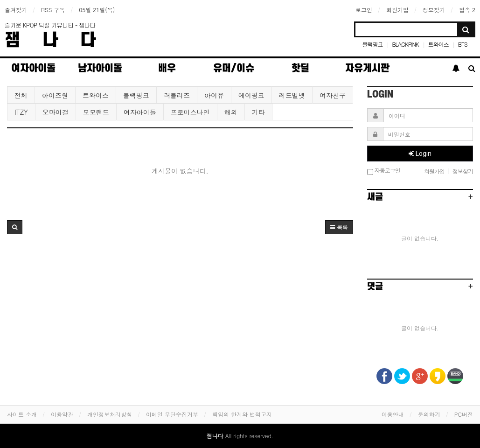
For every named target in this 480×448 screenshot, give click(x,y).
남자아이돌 (100, 68)
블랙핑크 (372, 44)
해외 (231, 112)
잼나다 (61, 40)
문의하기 (429, 414)
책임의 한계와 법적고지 (242, 414)
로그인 (364, 10)
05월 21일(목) (97, 10)
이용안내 (393, 414)
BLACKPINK (405, 44)
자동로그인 (384, 171)
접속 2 (467, 10)
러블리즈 (177, 95)
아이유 (214, 95)
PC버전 (464, 414)
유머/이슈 (234, 68)
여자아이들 (140, 112)
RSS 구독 (53, 10)
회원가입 (397, 10)
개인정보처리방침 (110, 414)
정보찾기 (434, 10)
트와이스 (438, 44)
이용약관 (62, 414)
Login (420, 154)
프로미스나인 (190, 112)
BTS (463, 44)
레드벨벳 (292, 95)
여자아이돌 (33, 68)
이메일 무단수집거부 (172, 414)
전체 (21, 95)
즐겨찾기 (16, 10)
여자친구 (333, 95)
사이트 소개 (22, 414)
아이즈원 (55, 95)
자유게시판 (367, 68)
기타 (258, 112)
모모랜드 (96, 112)
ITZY (21, 112)
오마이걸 (56, 112)
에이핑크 (251, 95)
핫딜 (300, 68)
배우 (167, 68)
